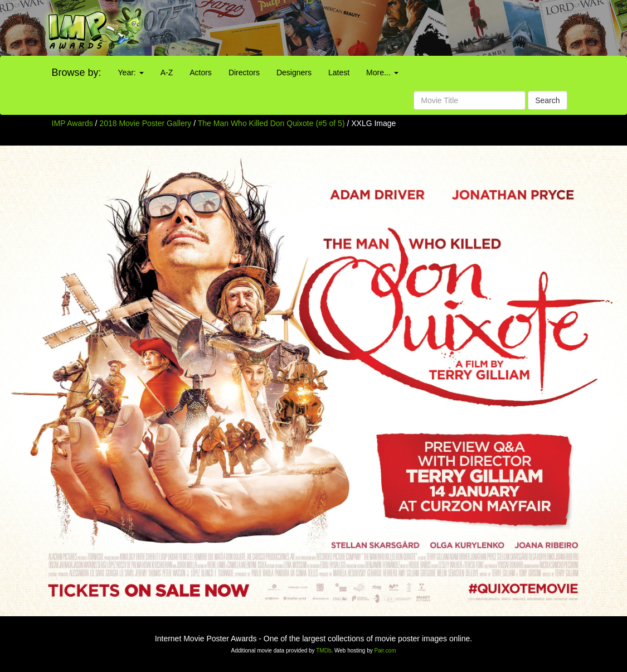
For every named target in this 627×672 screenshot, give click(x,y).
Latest (339, 72)
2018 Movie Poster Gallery (145, 123)
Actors (201, 72)
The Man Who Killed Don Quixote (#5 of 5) (271, 123)
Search (547, 100)
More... (382, 72)
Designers (294, 72)
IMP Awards (72, 123)
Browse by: (77, 72)
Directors (244, 72)
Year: (131, 72)
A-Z (167, 72)
